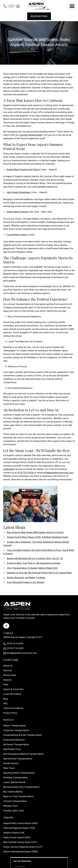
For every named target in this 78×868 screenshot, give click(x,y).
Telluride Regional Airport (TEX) (19, 828)
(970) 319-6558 (25, 473)
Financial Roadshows (14, 740)
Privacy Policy (10, 713)
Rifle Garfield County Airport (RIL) (20, 842)
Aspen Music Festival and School (23, 169)
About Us (8, 666)
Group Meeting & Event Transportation (23, 735)
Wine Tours (9, 768)
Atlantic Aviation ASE (14, 833)
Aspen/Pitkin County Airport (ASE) (20, 823)
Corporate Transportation (16, 730)
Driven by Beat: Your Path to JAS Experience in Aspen (33, 563)
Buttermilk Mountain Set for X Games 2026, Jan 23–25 (35, 558)
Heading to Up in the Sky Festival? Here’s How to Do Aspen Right (39, 573)
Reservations (39, 16)
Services (8, 670)
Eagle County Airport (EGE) (17, 837)
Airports (7, 680)
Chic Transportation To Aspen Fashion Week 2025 (32, 568)
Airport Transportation (15, 726)
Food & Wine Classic (17, 235)
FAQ (5, 703)
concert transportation (31, 135)
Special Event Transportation (18, 759)
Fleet (6, 685)
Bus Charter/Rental (13, 792)
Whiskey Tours (11, 806)
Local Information (12, 694)
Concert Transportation (15, 801)
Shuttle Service (11, 763)
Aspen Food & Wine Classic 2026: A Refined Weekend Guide (37, 537)
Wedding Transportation (16, 777)
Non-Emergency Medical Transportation (23, 754)
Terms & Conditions (13, 708)
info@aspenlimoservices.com (58, 473)
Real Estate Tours (12, 749)
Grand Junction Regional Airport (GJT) (23, 847)
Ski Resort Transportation (16, 744)
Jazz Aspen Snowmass (18, 192)
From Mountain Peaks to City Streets (25, 582)
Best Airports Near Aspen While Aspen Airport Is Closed (35, 532)
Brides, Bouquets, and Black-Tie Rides (26, 578)
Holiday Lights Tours (14, 811)
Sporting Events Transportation (19, 773)
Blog (6, 699)
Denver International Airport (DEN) (20, 852)
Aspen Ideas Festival (17, 212)
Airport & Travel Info (13, 689)
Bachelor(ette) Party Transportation (21, 787)
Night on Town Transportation (18, 796)
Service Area (10, 675)
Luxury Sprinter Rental (14, 782)
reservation (9, 469)
